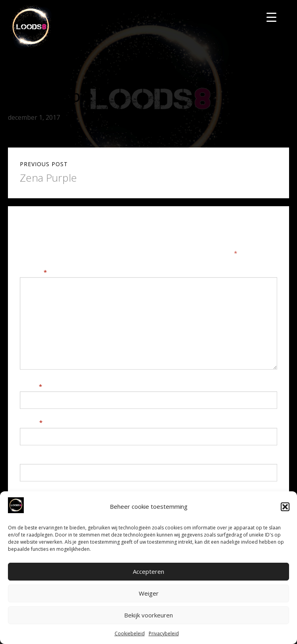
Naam (31, 386)
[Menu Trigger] (271, 17)
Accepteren (148, 571)
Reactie (33, 272)
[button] (285, 507)
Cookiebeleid (130, 633)
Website (32, 459)
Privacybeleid (164, 633)
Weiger (149, 593)
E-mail (31, 422)
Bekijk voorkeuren (148, 615)
